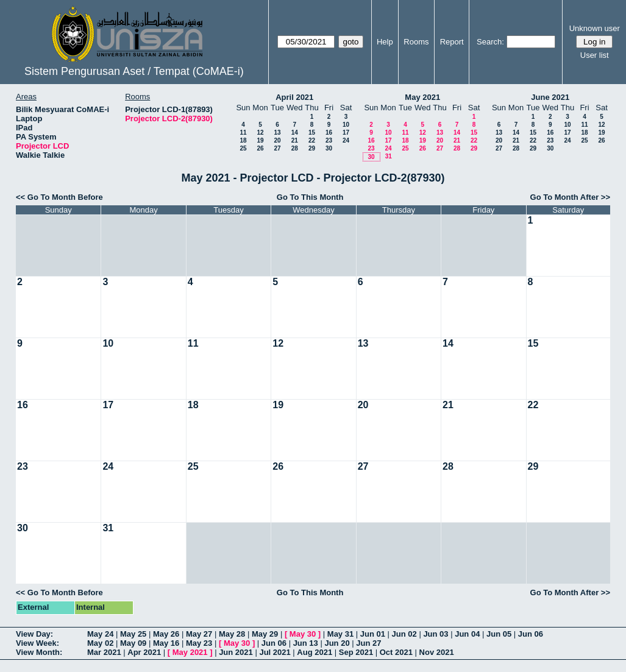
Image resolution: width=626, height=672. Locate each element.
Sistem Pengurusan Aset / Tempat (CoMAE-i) (134, 71)
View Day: (34, 634)
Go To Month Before (65, 197)
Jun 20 (337, 643)
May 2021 (422, 97)
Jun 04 (467, 634)
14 (295, 133)
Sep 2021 (356, 652)
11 (243, 133)
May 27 (199, 634)
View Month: (39, 652)
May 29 (265, 634)
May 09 (133, 643)
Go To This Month (310, 197)
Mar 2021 (104, 652)
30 (329, 148)
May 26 (166, 634)
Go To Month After (565, 197)
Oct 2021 (396, 652)
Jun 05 (499, 634)
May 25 (133, 634)
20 (277, 140)
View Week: (37, 643)
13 (277, 133)
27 (277, 148)
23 (329, 140)
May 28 (232, 634)
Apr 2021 (144, 652)
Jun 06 (531, 634)
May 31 (340, 634)
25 (243, 148)
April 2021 (294, 97)
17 (346, 133)
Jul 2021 (275, 652)
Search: (490, 42)
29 (312, 148)
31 (389, 156)
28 (295, 148)
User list (595, 55)
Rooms (416, 42)
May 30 (303, 634)
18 (243, 140)
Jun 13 (306, 643)
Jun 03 (436, 634)
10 (346, 125)
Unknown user (595, 28)
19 (260, 140)
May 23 (199, 643)
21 (295, 140)
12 (260, 133)
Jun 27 (368, 643)
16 (329, 133)
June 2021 (550, 97)
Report (452, 42)
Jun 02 (404, 634)
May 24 (100, 634)
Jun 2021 (236, 652)
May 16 (166, 643)
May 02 (100, 643)
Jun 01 (373, 634)
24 (346, 140)
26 (260, 148)
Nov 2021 (437, 652)
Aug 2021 (315, 652)
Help (385, 42)
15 (312, 133)
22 (312, 140)
